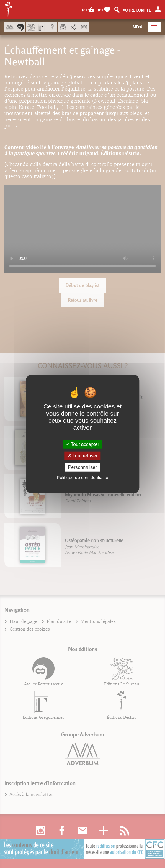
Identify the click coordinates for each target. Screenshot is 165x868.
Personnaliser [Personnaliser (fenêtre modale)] (83, 467)
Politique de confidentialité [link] (82, 477)
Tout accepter (82, 444)
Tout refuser (83, 456)
